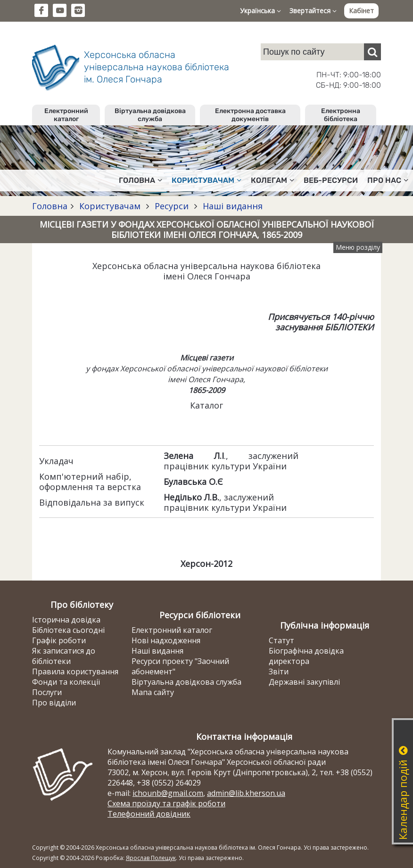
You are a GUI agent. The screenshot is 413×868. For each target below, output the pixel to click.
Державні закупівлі (304, 682)
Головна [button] (140, 180)
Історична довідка (66, 620)
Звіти (279, 671)
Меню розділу (358, 247)
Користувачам (110, 206)
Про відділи (54, 703)
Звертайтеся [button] (313, 11)
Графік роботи (59, 640)
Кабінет (361, 11)
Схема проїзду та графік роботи (166, 803)
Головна (50, 206)
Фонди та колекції (66, 682)
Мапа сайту (153, 692)
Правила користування (75, 671)
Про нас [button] (388, 180)
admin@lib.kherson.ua (246, 793)
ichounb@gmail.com (168, 793)
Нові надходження (166, 640)
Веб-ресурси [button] (331, 180)
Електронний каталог (66, 115)
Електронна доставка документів (250, 115)
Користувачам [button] (206, 180)
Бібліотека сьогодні (68, 630)
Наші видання (231, 206)
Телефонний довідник (149, 814)
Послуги (47, 692)
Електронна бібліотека (341, 115)
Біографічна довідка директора (306, 656)
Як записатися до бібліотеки (64, 656)
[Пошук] (372, 52)
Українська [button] (260, 11)
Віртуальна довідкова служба (150, 115)
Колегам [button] (273, 180)
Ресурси (172, 206)
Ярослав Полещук (151, 858)
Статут (281, 640)
